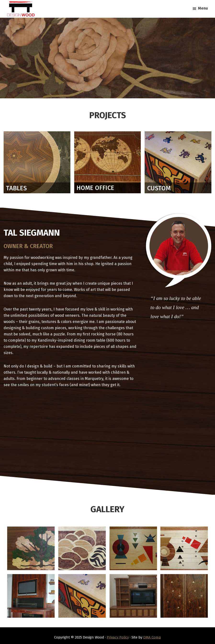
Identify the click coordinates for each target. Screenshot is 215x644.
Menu (203, 8)
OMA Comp (152, 637)
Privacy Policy (118, 637)
